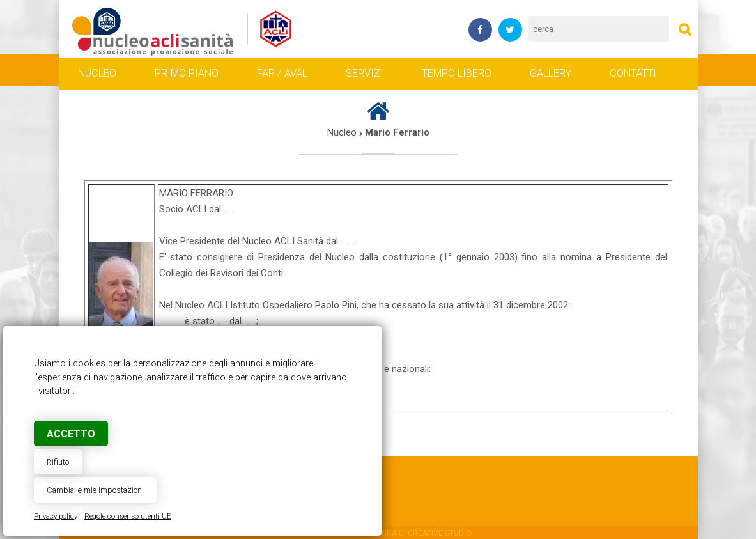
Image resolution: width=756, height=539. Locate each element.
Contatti (633, 74)
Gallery (551, 74)
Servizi (365, 74)
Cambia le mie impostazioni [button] (95, 490)
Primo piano (187, 74)
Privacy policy (56, 516)
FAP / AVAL (282, 74)
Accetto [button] (71, 434)
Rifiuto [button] (58, 462)
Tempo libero (457, 74)
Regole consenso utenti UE (128, 516)
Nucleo (97, 74)
